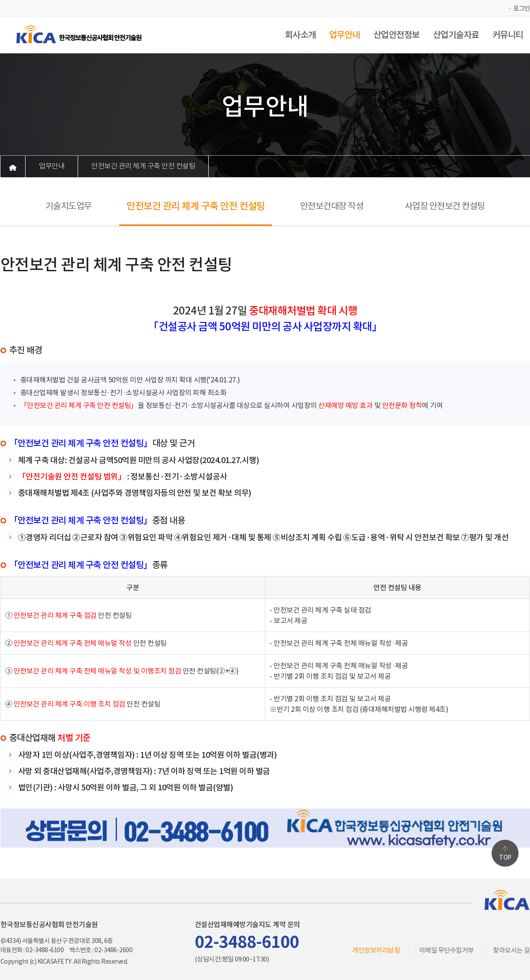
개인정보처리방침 (376, 950)
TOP (505, 857)
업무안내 (345, 35)
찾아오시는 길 (511, 950)
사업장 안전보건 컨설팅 (445, 206)
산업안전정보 (397, 35)
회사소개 (301, 35)
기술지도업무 (69, 206)
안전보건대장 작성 (332, 206)
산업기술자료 (456, 35)
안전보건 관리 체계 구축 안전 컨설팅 (143, 166)
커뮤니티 (508, 35)
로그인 (522, 8)
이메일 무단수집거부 (447, 950)
